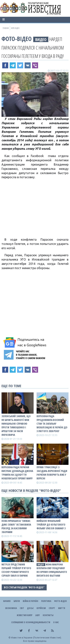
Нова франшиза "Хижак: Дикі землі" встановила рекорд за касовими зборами (16, 526)
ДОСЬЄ (30, 608)
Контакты (48, 615)
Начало (7, 601)
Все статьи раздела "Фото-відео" (24, 587)
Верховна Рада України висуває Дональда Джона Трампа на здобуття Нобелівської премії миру (17, 473)
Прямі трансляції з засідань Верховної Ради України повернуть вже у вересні (52, 473)
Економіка (11, 608)
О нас (56, 622)
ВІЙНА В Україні (31, 601)
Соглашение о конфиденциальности (31, 622)
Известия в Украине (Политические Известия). (36, 638)
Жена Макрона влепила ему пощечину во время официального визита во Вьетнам (52, 570)
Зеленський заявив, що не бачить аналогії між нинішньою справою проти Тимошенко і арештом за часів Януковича (16, 425)
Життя (62, 608)
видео (41, 39)
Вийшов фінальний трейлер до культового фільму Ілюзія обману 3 (51, 525)
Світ (22, 608)
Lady (38, 615)
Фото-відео (17, 39)
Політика (46, 601)
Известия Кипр (25, 615)
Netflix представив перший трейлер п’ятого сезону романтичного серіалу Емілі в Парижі (16, 570)
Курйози (41, 608)
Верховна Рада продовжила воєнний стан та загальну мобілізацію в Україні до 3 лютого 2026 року (52, 424)
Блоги (17, 601)
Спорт (52, 608)
